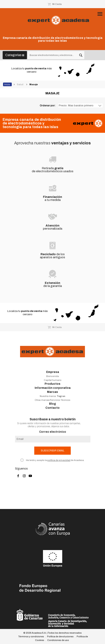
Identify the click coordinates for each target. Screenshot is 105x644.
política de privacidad (59, 460)
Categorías (15, 55)
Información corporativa (53, 388)
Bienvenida (52, 376)
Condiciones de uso (58, 640)
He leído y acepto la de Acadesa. (55, 460)
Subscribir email (52, 451)
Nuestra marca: (52, 396)
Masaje (34, 84)
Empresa (53, 372)
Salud (20, 84)
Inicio (7, 84)
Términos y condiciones (31, 636)
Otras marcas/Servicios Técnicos (52, 400)
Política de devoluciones (60, 636)
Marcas (52, 392)
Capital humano (53, 380)
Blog (52, 404)
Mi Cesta (55, 4)
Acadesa (59, 20)
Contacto (52, 408)
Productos (52, 384)
